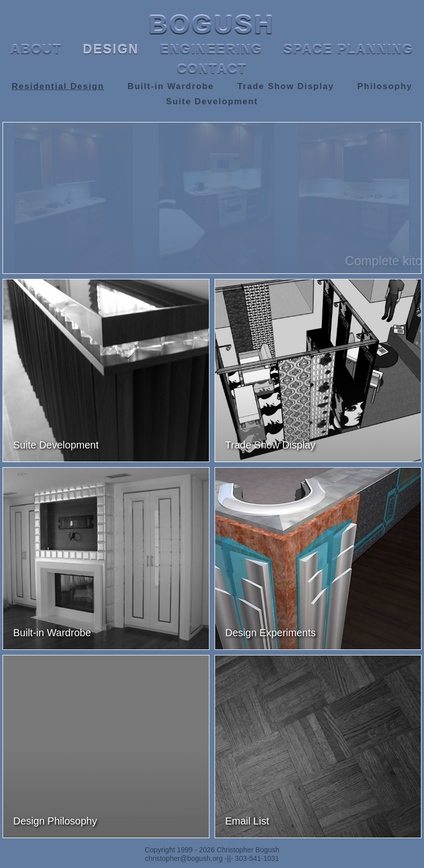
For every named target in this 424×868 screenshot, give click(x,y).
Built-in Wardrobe (171, 86)
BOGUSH (212, 25)
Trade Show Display (286, 86)
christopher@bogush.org (184, 858)
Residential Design (58, 86)
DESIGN (111, 49)
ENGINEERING (211, 49)
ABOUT (36, 49)
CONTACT (212, 69)
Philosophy (385, 86)
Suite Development (212, 101)
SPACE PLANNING (348, 49)
